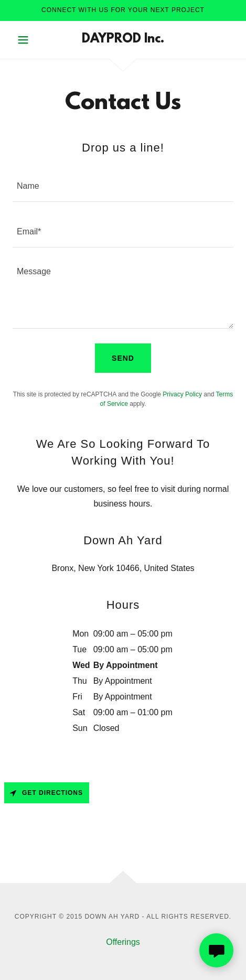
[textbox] (123, 185)
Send (123, 358)
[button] (29, 40)
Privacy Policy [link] (182, 394)
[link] (123, 40)
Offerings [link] (123, 942)
